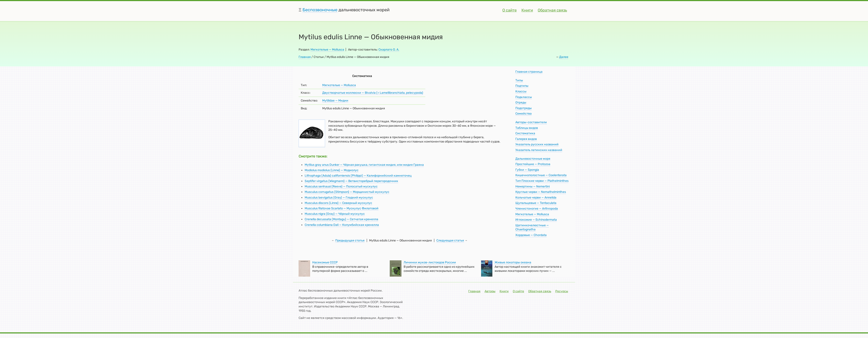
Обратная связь (552, 10)
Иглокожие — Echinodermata (536, 220)
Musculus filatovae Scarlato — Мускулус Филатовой (342, 208)
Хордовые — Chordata (531, 235)
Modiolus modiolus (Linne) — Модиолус (332, 170)
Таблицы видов (527, 128)
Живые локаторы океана (513, 262)
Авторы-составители (531, 122)
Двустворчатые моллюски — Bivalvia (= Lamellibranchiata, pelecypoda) (373, 93)
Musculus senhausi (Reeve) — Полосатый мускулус (341, 186)
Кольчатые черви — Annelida (536, 198)
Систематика (525, 133)
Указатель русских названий (537, 144)
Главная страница (529, 72)
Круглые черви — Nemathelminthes (541, 192)
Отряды (521, 103)
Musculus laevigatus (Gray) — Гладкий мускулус (339, 198)
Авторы (490, 291)
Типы (519, 80)
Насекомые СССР (325, 262)
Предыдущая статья (350, 240)
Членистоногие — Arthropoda (537, 209)
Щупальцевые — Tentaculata (536, 203)
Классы (521, 91)
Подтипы (522, 86)
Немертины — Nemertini (533, 186)
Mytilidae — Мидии (335, 101)
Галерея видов (526, 139)
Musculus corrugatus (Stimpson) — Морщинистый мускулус (347, 192)
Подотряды (524, 108)
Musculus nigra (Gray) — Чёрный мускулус (335, 214)
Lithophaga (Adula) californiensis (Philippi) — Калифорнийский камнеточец (358, 176)
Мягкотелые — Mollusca (327, 50)
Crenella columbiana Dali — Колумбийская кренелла (342, 225)
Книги (527, 10)
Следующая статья (450, 240)
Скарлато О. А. (389, 50)
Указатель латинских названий (539, 150)
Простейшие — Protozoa (533, 164)
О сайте (510, 10)
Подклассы (524, 97)
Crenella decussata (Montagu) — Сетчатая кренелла (341, 219)
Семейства (524, 114)
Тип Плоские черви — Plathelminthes (542, 181)
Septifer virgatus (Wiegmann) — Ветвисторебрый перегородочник (351, 181)
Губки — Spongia (527, 170)
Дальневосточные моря (533, 159)
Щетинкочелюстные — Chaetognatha (532, 227)
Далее (564, 57)
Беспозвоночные (320, 10)
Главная (305, 57)
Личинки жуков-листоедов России (430, 262)
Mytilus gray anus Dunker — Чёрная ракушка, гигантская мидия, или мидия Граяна (364, 165)
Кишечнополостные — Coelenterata (541, 175)
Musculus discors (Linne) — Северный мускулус (338, 203)
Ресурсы (562, 291)
